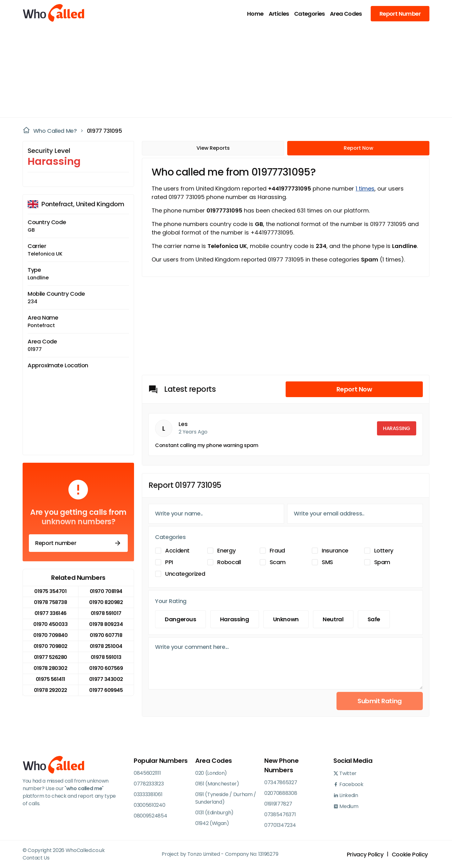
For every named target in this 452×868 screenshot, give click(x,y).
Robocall (229, 562)
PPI (169, 562)
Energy (226, 550)
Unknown (286, 619)
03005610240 (149, 805)
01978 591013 (106, 657)
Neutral (333, 619)
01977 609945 (106, 690)
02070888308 (281, 793)
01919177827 (278, 804)
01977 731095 (105, 131)
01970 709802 (51, 646)
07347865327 (281, 782)
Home (255, 14)
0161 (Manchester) (217, 784)
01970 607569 (106, 668)
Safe (374, 619)
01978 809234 (106, 624)
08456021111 (147, 773)
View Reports (213, 148)
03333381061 (148, 794)
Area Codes (346, 14)
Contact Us (36, 858)
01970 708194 (106, 591)
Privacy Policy (365, 854)
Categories (309, 14)
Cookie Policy (410, 854)
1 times (365, 189)
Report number (78, 543)
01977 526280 (51, 657)
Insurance (335, 550)
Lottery (384, 550)
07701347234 (280, 825)
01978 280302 (50, 668)
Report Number (400, 14)
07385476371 (280, 814)
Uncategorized (185, 574)
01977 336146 (51, 613)
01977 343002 (106, 679)
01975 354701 (50, 591)
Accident (177, 550)
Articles (279, 14)
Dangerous (180, 619)
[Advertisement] (222, 71)
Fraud (277, 550)
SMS (327, 562)
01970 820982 (106, 602)
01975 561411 (51, 679)
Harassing (235, 619)
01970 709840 (50, 635)
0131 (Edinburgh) (214, 813)
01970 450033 (50, 624)
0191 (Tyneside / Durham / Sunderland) (226, 798)
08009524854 (150, 816)
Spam (382, 562)
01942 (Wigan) (212, 823)
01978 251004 (106, 646)
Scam (278, 562)
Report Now (358, 148)
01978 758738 (50, 602)
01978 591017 (106, 613)
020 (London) (211, 773)
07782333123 (149, 784)
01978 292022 (51, 690)
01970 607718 (106, 635)
